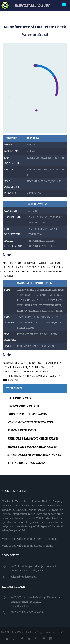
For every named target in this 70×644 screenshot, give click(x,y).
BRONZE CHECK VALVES (23, 406)
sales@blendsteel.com (24, 577)
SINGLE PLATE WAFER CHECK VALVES (32, 447)
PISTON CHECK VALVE (22, 431)
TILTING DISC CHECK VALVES (26, 463)
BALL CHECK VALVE (20, 398)
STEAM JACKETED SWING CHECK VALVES (34, 455)
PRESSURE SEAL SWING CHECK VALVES (33, 439)
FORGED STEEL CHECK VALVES (27, 414)
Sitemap (11, 639)
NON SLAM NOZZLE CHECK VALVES (30, 422)
